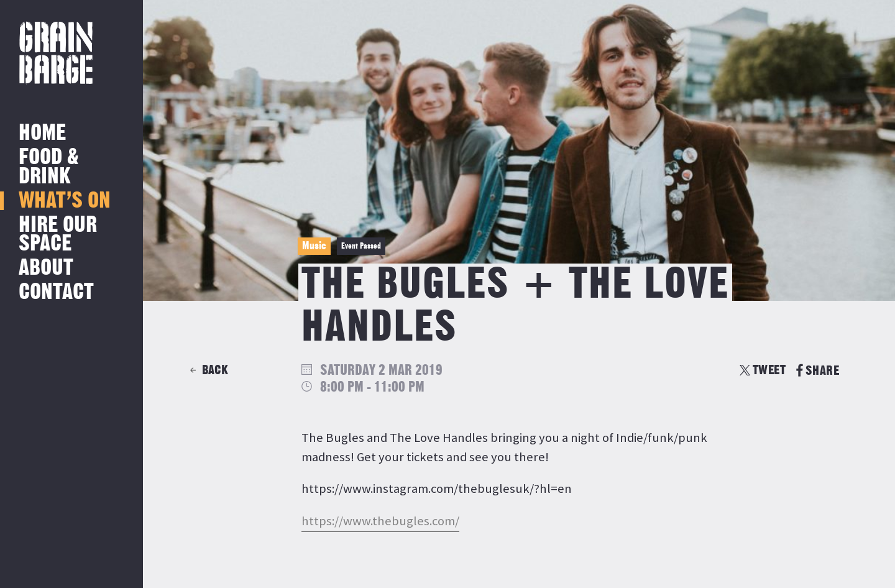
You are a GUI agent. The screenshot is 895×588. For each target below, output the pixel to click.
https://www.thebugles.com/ (380, 521)
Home (42, 133)
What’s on (65, 201)
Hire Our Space (58, 235)
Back (215, 370)
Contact (56, 292)
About (46, 268)
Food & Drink (49, 167)
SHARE (818, 371)
